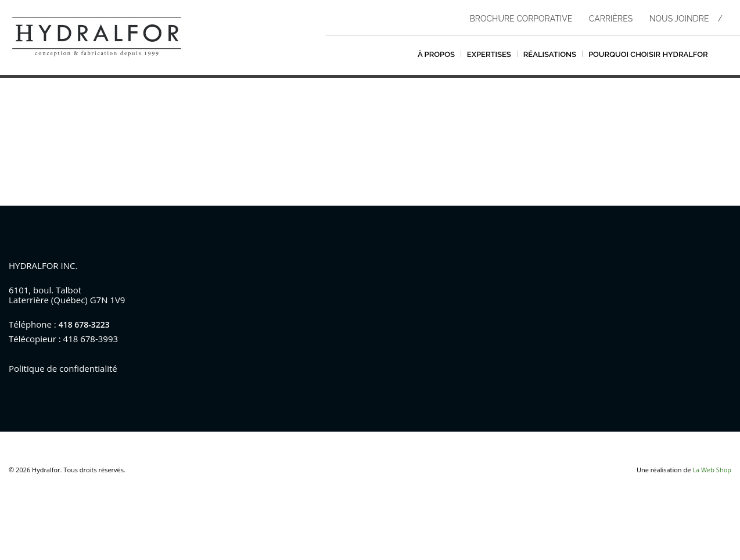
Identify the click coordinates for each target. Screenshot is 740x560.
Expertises (489, 54)
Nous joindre (679, 19)
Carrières (611, 19)
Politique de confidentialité (63, 368)
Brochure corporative (521, 19)
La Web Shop (712, 470)
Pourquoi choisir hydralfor (648, 54)
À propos (436, 54)
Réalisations (550, 54)
